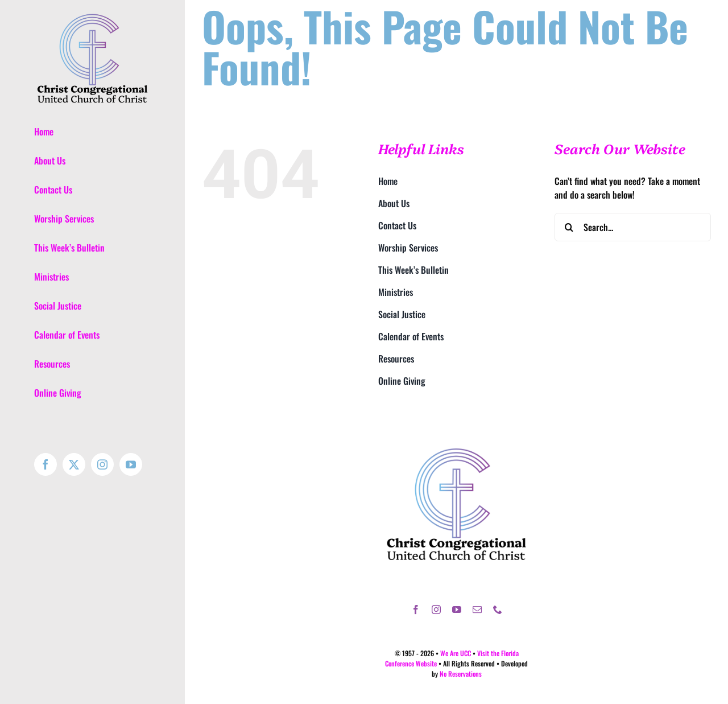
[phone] (498, 610)
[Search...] (633, 227)
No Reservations (461, 674)
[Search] (569, 227)
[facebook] (416, 610)
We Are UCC (456, 653)
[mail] (477, 610)
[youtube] (457, 610)
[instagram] (436, 610)
